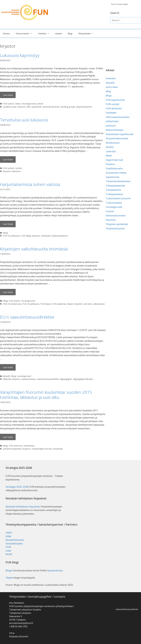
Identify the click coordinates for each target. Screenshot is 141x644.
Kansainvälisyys (115, 130)
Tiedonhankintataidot (118, 181)
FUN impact (46, 304)
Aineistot (111, 78)
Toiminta (45, 33)
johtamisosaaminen (12, 449)
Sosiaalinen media (116, 173)
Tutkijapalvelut (114, 194)
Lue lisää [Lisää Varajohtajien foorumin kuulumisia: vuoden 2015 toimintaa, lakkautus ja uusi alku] (8, 437)
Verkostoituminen (116, 215)
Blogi (70, 33)
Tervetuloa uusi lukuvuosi (24, 120)
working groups (68, 107)
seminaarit (46, 236)
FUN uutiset (9, 104)
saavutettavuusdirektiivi (48, 379)
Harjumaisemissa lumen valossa (30, 184)
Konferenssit (113, 143)
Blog (108, 91)
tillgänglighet (66, 379)
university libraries (51, 107)
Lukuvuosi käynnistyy (20, 55)
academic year (10, 107)
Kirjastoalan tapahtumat (120, 134)
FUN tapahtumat (115, 100)
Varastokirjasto (14, 543)
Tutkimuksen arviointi (118, 198)
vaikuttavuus (99, 304)
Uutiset (58, 33)
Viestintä (111, 220)
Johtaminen (29, 446)
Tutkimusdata (114, 203)
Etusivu (6, 33)
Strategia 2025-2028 (17, 487)
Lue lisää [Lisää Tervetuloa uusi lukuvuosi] (8, 159)
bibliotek (7, 379)
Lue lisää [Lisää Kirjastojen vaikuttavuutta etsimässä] (8, 292)
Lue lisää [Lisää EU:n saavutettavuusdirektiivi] (8, 367)
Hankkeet (111, 113)
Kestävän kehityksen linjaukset (23, 507)
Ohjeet (9, 578)
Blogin (9, 570)
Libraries (88, 304)
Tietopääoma (113, 190)
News (18, 104)
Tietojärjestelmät (115, 186)
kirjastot (22, 107)
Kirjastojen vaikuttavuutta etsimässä (34, 249)
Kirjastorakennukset (117, 138)
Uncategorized (29, 104)
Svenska (119, 4)
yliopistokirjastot (84, 107)
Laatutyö (111, 151)
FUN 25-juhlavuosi (12, 236)
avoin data (112, 87)
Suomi (113, 4)
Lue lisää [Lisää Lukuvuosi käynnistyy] (8, 95)
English (125, 4)
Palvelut (110, 164)
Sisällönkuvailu (114, 168)
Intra (12, 633)
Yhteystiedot (87, 33)
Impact (70, 304)
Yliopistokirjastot (115, 228)
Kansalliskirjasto (15, 540)
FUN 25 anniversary (12, 304)
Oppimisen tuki (114, 160)
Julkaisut (111, 126)
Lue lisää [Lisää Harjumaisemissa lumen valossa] (8, 224)
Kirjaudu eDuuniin (19, 636)
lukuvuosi (16, 171)
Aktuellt (7, 376)
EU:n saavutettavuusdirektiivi (27, 317)
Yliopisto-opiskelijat (117, 224)
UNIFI (9, 533)
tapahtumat (113, 177)
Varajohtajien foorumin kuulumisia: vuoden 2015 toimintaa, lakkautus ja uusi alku (46, 395)
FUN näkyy (26, 236)
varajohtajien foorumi (42, 449)
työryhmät (36, 107)
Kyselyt (110, 147)
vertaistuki (58, 449)
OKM (8, 536)
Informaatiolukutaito (118, 117)
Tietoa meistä (25, 33)
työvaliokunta (55, 570)
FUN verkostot (16, 446)
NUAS (9, 554)
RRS (29, 107)
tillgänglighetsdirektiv (83, 379)
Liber (9, 551)
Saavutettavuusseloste (127, 609)
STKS (8, 547)
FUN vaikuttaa (59, 304)
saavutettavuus (28, 379)
